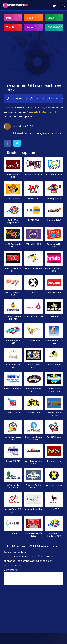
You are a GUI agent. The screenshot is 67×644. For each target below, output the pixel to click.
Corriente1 (15, 99)
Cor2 (35, 99)
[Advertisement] (30, 58)
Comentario (11, 570)
